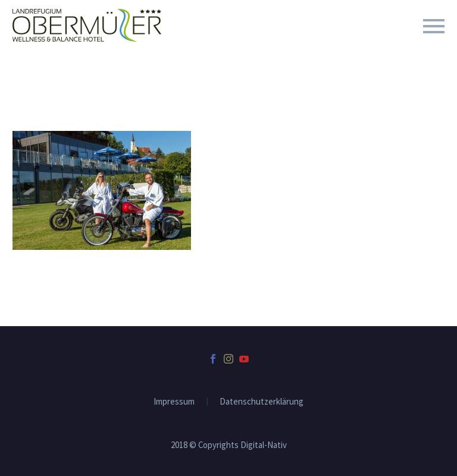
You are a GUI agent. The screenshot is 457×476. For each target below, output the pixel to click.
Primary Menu (434, 26)
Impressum (174, 402)
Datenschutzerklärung (262, 402)
